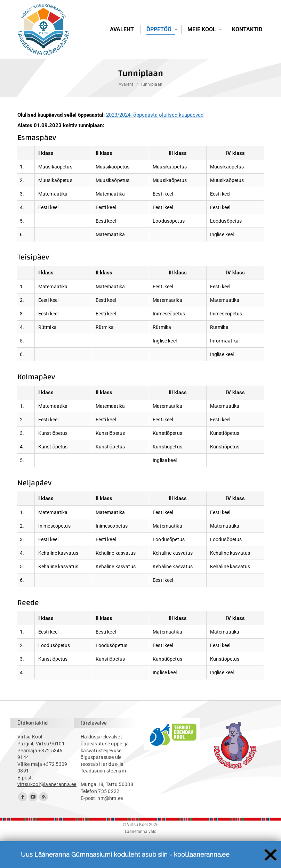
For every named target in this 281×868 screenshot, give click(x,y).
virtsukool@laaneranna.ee (47, 814)
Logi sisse (250, 21)
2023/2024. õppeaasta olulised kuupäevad (155, 144)
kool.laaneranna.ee (202, 862)
